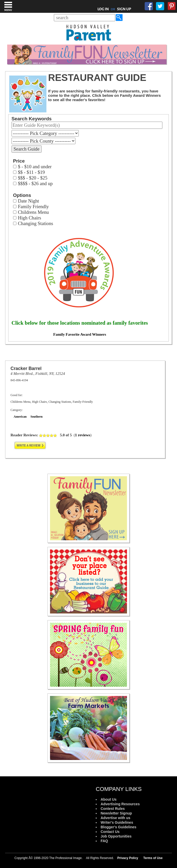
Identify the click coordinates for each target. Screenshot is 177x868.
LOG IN (103, 9)
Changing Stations (36, 223)
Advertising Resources (120, 804)
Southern (37, 417)
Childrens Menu (33, 212)
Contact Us (110, 832)
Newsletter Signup (116, 813)
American (20, 417)
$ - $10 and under (35, 167)
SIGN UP (124, 9)
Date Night (28, 201)
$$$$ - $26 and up (35, 183)
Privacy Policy (128, 858)
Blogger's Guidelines (118, 827)
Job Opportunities (116, 836)
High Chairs (30, 218)
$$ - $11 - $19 (31, 172)
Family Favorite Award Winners (80, 334)
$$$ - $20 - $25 (33, 178)
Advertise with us (115, 818)
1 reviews (82, 435)
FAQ (104, 841)
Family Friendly (33, 207)
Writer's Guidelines (117, 822)
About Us (109, 799)
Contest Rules (113, 809)
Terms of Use (153, 858)
